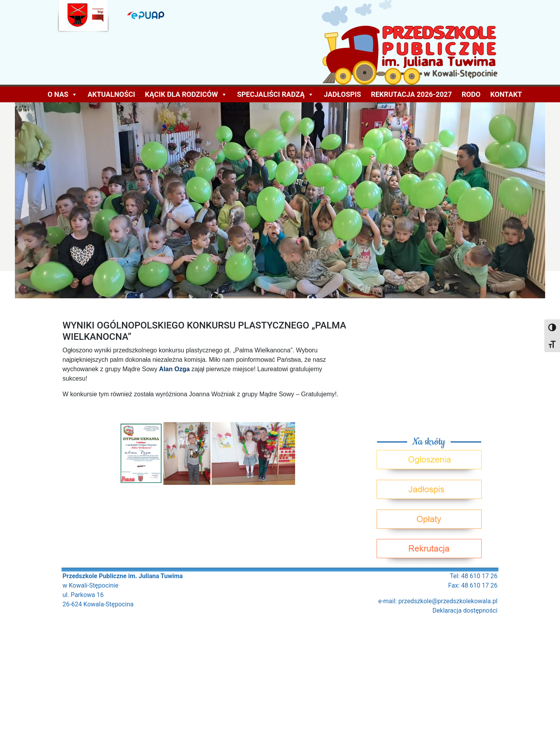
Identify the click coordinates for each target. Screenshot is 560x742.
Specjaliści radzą (275, 94)
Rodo (471, 94)
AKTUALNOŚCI (111, 94)
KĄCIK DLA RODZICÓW (186, 94)
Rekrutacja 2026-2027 (411, 94)
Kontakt (506, 94)
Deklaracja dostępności (465, 610)
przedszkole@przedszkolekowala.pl (448, 601)
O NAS (63, 94)
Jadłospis (342, 94)
